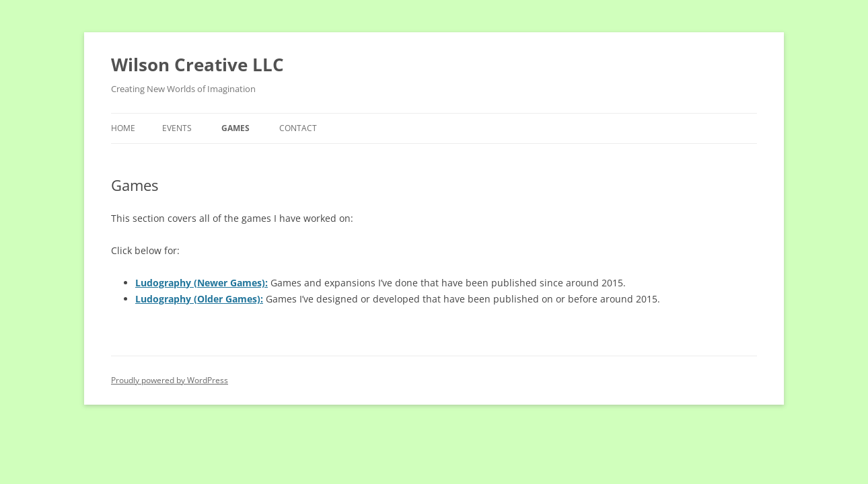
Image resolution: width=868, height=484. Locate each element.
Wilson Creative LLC (197, 65)
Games (236, 128)
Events (177, 128)
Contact (298, 128)
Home (123, 128)
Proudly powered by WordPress (170, 380)
